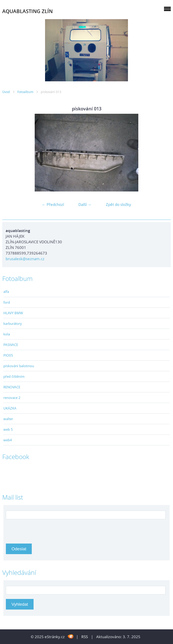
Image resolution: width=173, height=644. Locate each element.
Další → (85, 204)
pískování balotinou (19, 366)
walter (8, 419)
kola (7, 334)
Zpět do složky (118, 204)
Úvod (6, 92)
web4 (8, 440)
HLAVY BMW (13, 313)
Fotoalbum (25, 92)
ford (7, 302)
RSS (85, 637)
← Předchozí (53, 204)
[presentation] (40, 529)
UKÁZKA (10, 408)
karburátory (13, 323)
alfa (6, 291)
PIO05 (8, 355)
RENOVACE (12, 387)
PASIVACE (11, 345)
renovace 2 (12, 398)
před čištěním (14, 376)
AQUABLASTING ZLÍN (27, 11)
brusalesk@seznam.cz (25, 259)
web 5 (8, 429)
